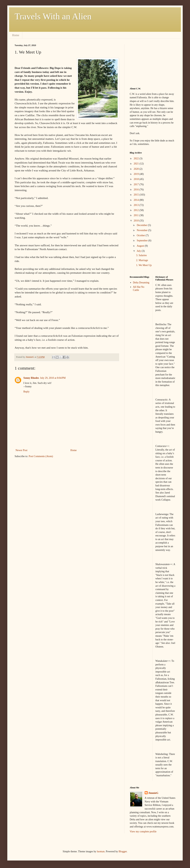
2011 (137, 215)
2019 (137, 174)
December (142, 225)
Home (16, 35)
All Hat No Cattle (139, 288)
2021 (137, 164)
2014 (137, 200)
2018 (137, 179)
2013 (137, 205)
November (142, 230)
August (141, 246)
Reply (26, 392)
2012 (137, 210)
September (142, 241)
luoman (101, 851)
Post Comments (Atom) (41, 456)
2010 (137, 221)
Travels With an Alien (53, 16)
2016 (137, 190)
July (139, 251)
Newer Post (21, 450)
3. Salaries (141, 255)
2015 (137, 195)
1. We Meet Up (144, 265)
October (141, 235)
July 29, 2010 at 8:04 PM (53, 378)
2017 (137, 184)
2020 (137, 169)
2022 (137, 158)
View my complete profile (143, 832)
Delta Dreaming (141, 283)
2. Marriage (142, 260)
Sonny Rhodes (31, 378)
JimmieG (153, 793)
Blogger (123, 851)
